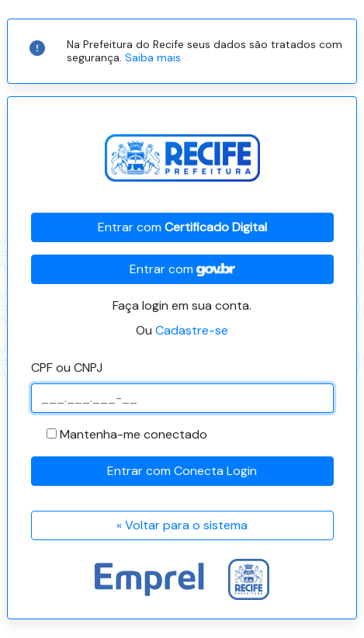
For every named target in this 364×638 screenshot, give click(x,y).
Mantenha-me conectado (133, 434)
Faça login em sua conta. (182, 305)
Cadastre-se (192, 330)
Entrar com (182, 227)
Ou (182, 330)
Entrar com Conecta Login (182, 471)
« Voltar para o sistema (182, 525)
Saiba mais (153, 57)
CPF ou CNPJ (67, 368)
